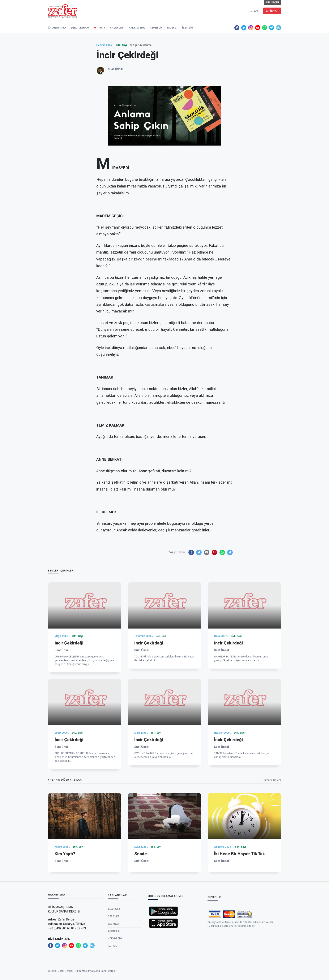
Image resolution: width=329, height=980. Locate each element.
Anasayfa (114, 947)
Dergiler (114, 955)
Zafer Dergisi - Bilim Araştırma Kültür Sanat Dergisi (87, 977)
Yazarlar (114, 962)
